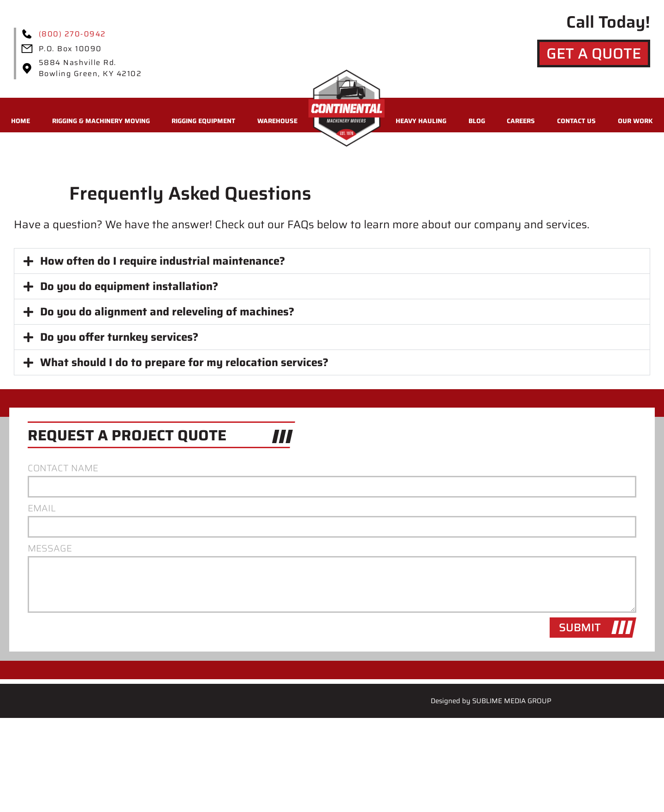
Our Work (635, 121)
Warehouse (277, 121)
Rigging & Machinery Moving (101, 121)
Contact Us (576, 121)
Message (50, 549)
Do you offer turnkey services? (119, 337)
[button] (332, 261)
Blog (477, 121)
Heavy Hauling (421, 121)
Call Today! (608, 22)
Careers (521, 121)
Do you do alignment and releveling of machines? (167, 312)
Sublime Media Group (512, 701)
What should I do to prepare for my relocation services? (184, 362)
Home (21, 121)
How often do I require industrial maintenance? (163, 261)
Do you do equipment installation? (129, 286)
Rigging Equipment (203, 121)
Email (42, 509)
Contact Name (63, 469)
